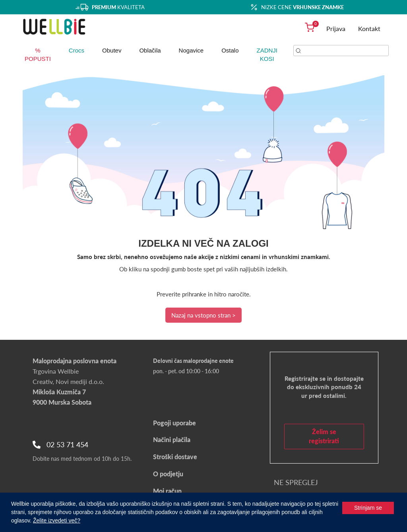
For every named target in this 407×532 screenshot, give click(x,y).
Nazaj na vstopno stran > (203, 315)
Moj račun (167, 491)
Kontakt (369, 28)
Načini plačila (172, 439)
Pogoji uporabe (174, 423)
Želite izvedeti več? (57, 520)
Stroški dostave (175, 457)
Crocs (77, 50)
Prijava (336, 28)
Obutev (112, 50)
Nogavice (191, 50)
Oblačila (150, 50)
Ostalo (230, 50)
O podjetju (168, 474)
